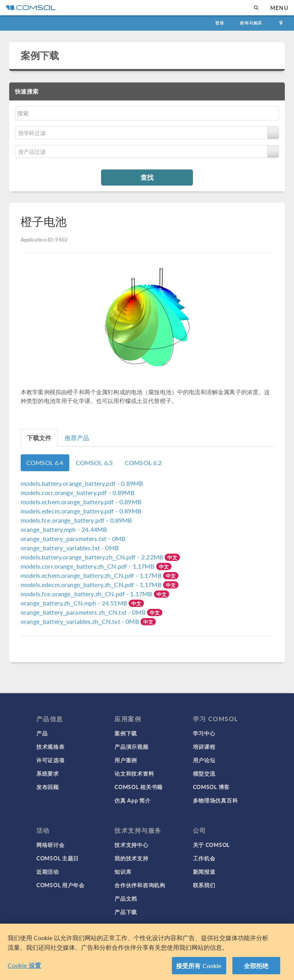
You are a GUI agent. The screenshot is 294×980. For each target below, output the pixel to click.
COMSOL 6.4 (45, 463)
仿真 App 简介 (132, 800)
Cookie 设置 (24, 968)
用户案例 (126, 760)
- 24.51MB (75, 603)
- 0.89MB (82, 483)
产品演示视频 (131, 747)
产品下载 (126, 912)
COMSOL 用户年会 (60, 885)
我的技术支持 (131, 858)
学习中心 (204, 733)
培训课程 (204, 747)
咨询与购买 (251, 23)
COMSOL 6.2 (143, 463)
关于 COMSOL (211, 845)
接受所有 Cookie (199, 969)
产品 (42, 733)
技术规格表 (51, 747)
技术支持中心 (131, 845)
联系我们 (204, 885)
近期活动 (48, 871)
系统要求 (48, 773)
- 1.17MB (88, 566)
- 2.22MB (93, 557)
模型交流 (204, 773)
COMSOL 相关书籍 (139, 787)
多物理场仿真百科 (216, 800)
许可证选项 (51, 760)
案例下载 (40, 55)
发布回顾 (48, 787)
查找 (147, 177)
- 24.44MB (64, 529)
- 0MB (73, 539)
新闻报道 (204, 871)
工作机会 (204, 858)
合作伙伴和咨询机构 (140, 885)
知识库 (123, 871)
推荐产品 (77, 438)
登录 (220, 23)
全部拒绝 (256, 969)
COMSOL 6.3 (94, 463)
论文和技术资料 (134, 773)
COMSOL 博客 (211, 787)
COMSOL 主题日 (58, 858)
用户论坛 (204, 760)
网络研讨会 (51, 845)
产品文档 (126, 898)
